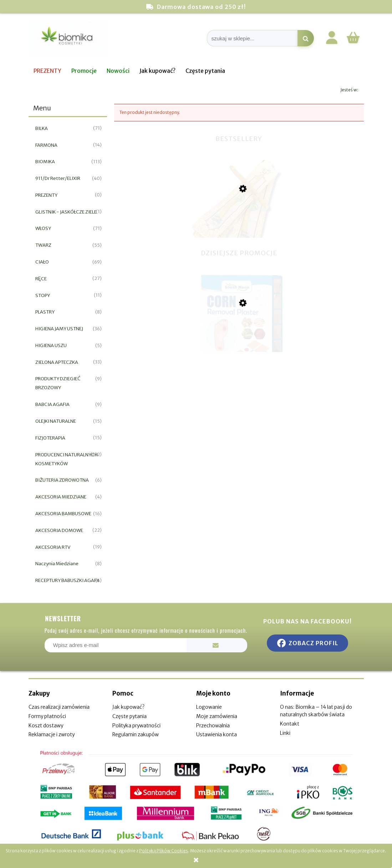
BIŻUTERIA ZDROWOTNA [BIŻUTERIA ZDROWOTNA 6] (62, 480)
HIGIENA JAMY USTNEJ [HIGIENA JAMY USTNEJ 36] (59, 329)
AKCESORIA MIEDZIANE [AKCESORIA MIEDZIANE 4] (61, 497)
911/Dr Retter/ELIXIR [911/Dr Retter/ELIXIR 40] (58, 178)
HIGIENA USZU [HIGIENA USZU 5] (51, 345)
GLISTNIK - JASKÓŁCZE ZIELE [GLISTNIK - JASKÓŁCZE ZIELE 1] (66, 212)
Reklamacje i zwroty (52, 734)
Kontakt (290, 724)
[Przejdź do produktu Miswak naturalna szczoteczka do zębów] (239, 226)
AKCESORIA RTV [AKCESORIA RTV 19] (53, 547)
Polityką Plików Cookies (164, 851)
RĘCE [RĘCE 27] (41, 279)
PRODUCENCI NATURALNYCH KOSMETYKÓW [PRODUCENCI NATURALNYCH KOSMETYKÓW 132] (67, 459)
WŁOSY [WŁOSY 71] (43, 228)
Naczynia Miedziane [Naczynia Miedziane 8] (57, 564)
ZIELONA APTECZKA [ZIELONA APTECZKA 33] (57, 362)
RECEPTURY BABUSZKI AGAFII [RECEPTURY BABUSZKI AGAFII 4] (67, 580)
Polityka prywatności (136, 726)
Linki (285, 733)
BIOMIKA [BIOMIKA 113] (45, 162)
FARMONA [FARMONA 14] (46, 145)
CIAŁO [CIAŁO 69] (42, 262)
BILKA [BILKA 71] (42, 128)
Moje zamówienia (217, 716)
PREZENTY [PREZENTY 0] (46, 195)
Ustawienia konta (217, 734)
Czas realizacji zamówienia (59, 707)
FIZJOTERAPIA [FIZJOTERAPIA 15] (50, 438)
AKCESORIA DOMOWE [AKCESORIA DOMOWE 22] (59, 530)
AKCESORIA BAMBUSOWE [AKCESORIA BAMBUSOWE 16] (63, 514)
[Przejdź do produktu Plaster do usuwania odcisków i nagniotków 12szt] (239, 339)
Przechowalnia (213, 726)
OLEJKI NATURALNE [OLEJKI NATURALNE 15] (56, 421)
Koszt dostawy (46, 726)
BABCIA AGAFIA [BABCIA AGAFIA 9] (52, 404)
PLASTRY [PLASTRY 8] (45, 312)
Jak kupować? (128, 707)
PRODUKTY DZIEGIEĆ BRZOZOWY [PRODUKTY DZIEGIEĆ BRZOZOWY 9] (58, 383)
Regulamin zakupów (136, 734)
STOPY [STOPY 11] (43, 295)
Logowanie (209, 707)
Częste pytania (129, 716)
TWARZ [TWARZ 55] (43, 245)
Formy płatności (47, 716)
